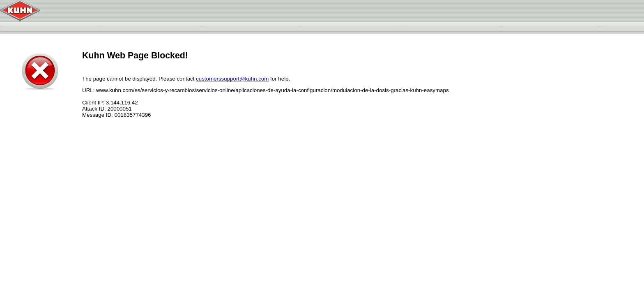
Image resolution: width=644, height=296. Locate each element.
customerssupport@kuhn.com (232, 79)
